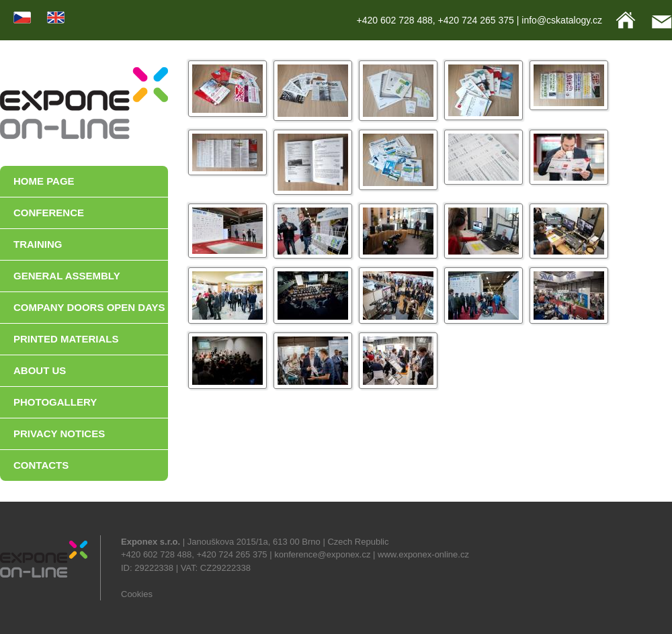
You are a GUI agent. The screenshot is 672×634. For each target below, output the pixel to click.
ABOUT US (40, 370)
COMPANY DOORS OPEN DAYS (89, 307)
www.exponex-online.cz (423, 554)
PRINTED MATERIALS (66, 339)
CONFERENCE (49, 213)
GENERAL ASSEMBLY (67, 276)
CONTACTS (41, 465)
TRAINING (38, 244)
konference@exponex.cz (322, 554)
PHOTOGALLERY (55, 402)
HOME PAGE (44, 181)
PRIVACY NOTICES (59, 434)
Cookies (137, 594)
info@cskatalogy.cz (562, 20)
